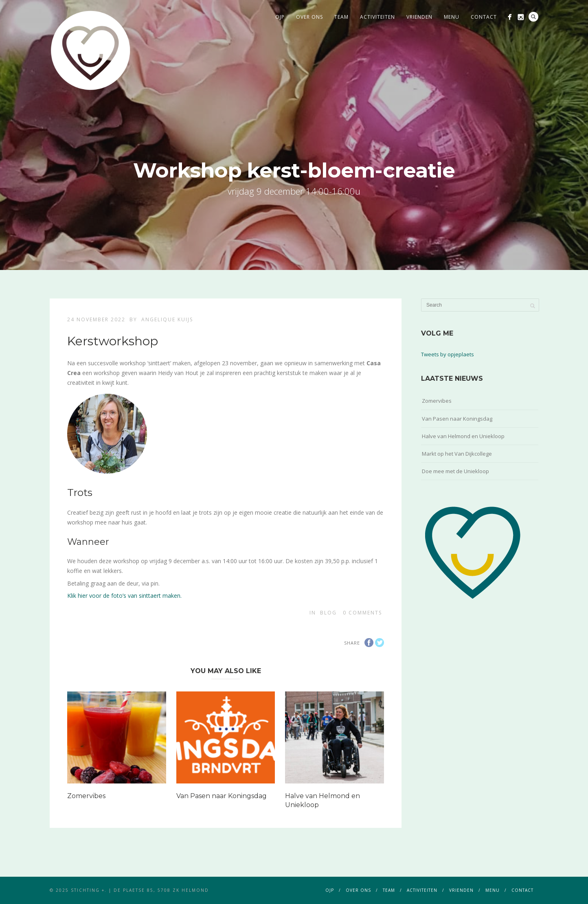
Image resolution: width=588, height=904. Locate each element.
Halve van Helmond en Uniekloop (463, 436)
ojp (280, 17)
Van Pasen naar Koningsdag (222, 796)
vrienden (419, 17)
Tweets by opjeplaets (448, 354)
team (341, 17)
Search (533, 17)
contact (484, 17)
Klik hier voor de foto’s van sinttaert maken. (124, 596)
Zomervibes (86, 796)
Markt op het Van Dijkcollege (457, 454)
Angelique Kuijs (167, 319)
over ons (309, 17)
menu (452, 17)
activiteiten (377, 17)
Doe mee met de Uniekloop (455, 471)
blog (328, 613)
